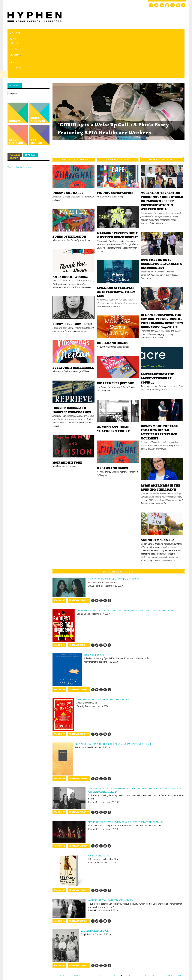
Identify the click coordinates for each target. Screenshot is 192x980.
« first (63, 934)
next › (169, 934)
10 (129, 934)
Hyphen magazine (21, 965)
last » (180, 934)
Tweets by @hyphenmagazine (19, 126)
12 (145, 934)
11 (137, 934)
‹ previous (75, 934)
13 (153, 934)
